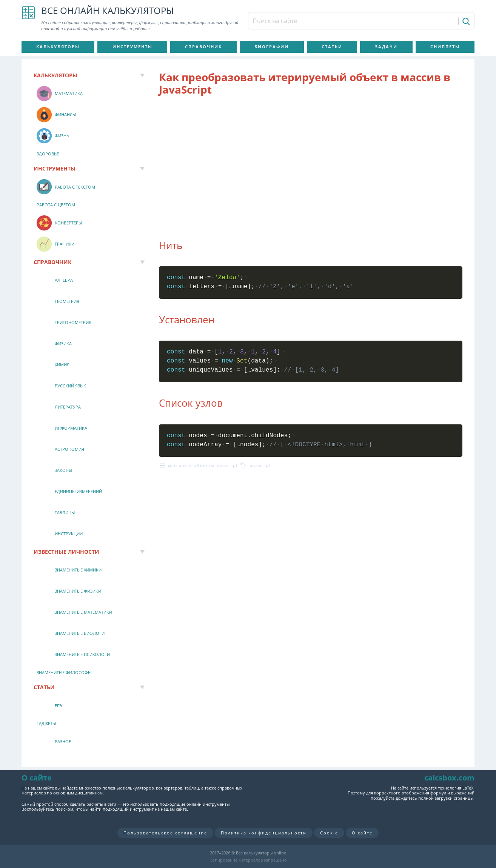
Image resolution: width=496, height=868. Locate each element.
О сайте (362, 833)
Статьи (332, 47)
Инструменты (132, 47)
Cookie (329, 833)
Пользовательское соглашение (165, 833)
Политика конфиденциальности (264, 833)
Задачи (386, 47)
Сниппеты (445, 47)
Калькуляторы (58, 47)
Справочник (203, 47)
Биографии (272, 47)
